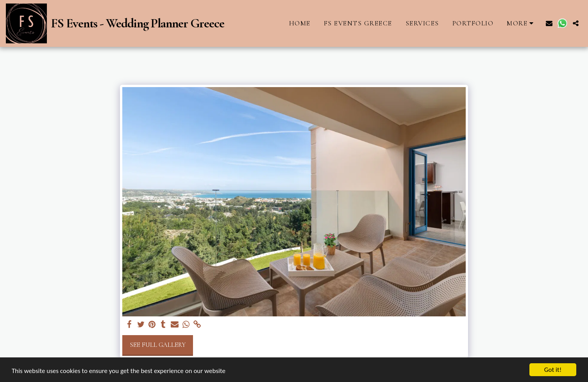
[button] (549, 23)
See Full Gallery (158, 345)
